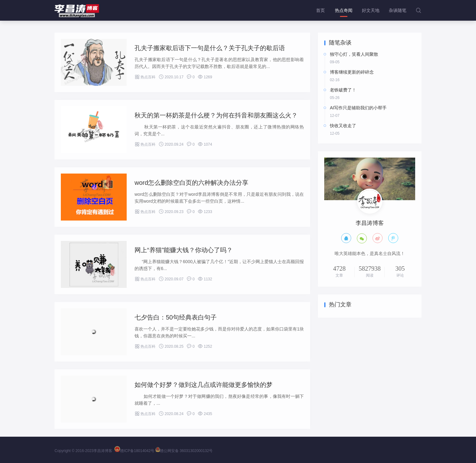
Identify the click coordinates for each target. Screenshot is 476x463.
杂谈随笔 (398, 10)
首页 (320, 10)
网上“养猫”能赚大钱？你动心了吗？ (184, 250)
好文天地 (371, 10)
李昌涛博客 (103, 451)
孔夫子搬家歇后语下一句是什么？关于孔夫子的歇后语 (210, 48)
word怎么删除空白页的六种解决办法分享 (191, 183)
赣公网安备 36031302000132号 (184, 451)
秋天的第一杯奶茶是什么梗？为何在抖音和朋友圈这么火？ (216, 115)
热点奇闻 (344, 10)
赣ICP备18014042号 (134, 451)
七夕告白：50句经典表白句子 (176, 317)
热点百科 (145, 77)
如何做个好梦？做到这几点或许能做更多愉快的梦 (204, 385)
